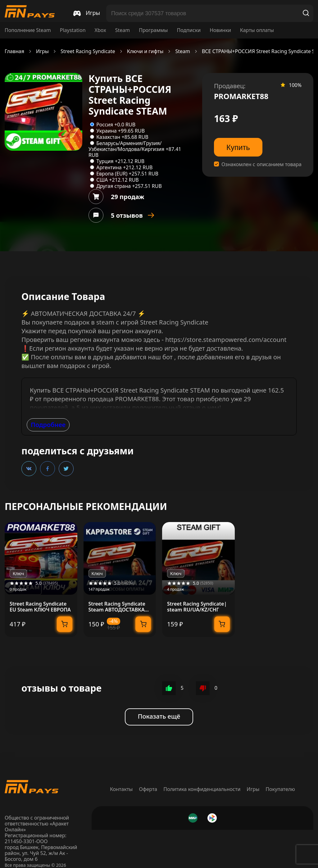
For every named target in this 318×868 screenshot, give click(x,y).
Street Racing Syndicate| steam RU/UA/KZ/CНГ (197, 607)
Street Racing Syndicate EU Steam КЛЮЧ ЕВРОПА (40, 607)
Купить (238, 147)
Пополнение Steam (28, 30)
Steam (123, 30)
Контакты (121, 789)
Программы (153, 30)
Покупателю (280, 789)
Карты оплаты (257, 30)
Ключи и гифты (145, 51)
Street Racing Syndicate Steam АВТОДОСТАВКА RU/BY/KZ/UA (117, 607)
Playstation (73, 30)
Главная (14, 51)
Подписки (189, 30)
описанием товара (279, 164)
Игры (42, 51)
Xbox (100, 30)
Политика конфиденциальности (202, 789)
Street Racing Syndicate (88, 51)
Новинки (220, 30)
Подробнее (48, 425)
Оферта (148, 789)
